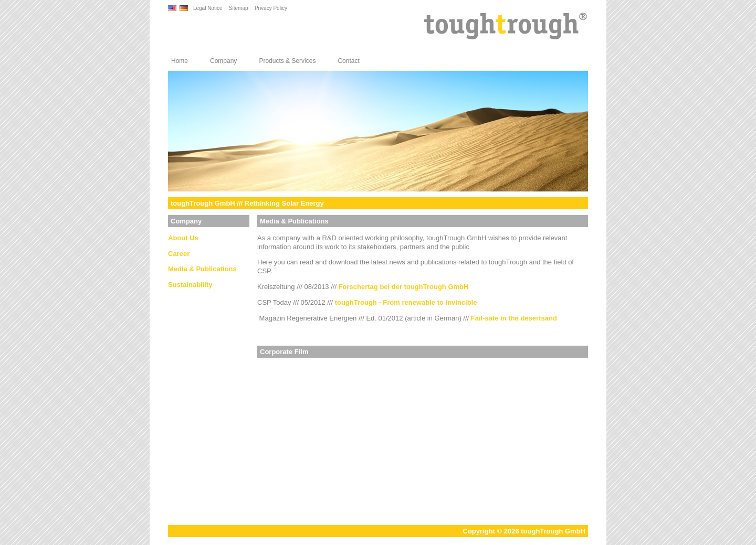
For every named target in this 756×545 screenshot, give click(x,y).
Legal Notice (208, 8)
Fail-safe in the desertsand (514, 318)
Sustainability (190, 285)
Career (179, 254)
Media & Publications (202, 269)
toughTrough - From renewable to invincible (406, 302)
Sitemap (239, 8)
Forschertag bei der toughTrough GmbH (404, 287)
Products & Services (287, 61)
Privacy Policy (271, 8)
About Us (183, 238)
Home (180, 61)
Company (223, 61)
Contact (348, 61)
